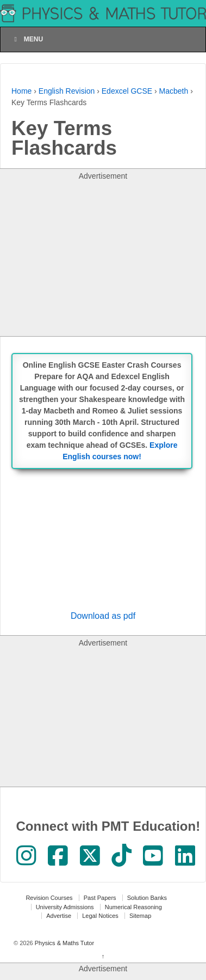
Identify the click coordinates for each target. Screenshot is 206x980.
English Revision (67, 91)
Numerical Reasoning (133, 907)
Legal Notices (100, 916)
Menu (27, 39)
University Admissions (65, 907)
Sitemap (140, 916)
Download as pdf (103, 616)
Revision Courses (49, 898)
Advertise (59, 916)
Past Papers (100, 898)
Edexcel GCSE (127, 91)
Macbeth (174, 91)
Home (21, 91)
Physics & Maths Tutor (64, 943)
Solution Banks (147, 898)
